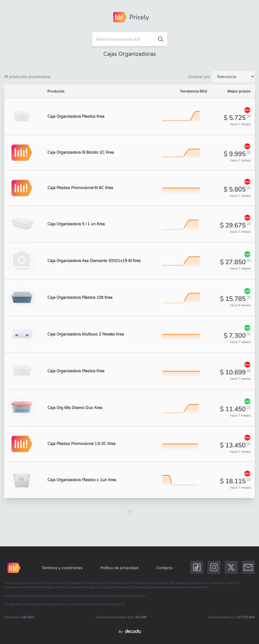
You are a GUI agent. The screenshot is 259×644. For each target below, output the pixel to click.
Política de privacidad (119, 568)
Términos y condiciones (62, 568)
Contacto (164, 568)
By (130, 632)
